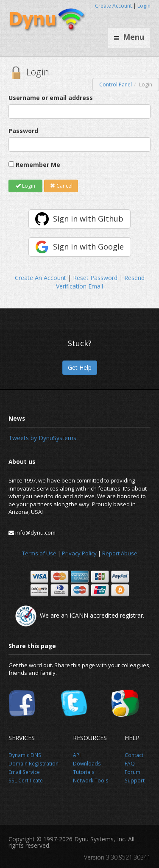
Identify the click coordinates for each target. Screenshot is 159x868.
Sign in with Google (88, 247)
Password (23, 131)
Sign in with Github (88, 219)
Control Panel (116, 85)
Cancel (61, 186)
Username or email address (51, 98)
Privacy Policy (79, 553)
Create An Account (40, 278)
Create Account (113, 6)
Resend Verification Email (100, 282)
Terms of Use (39, 553)
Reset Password (95, 278)
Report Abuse (120, 553)
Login (144, 6)
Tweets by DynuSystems (42, 438)
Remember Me (38, 165)
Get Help (80, 367)
